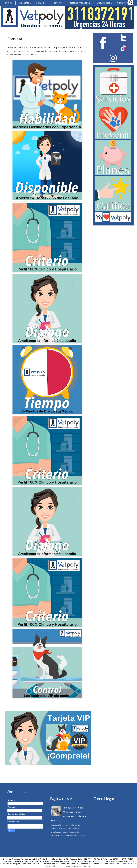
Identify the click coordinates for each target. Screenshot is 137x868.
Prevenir (57, 3)
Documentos (104, 3)
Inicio (9, 3)
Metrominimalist (129, 864)
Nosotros (24, 3)
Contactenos (124, 3)
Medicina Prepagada (79, 3)
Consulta (15, 39)
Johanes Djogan (83, 866)
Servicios (41, 3)
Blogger (60, 866)
